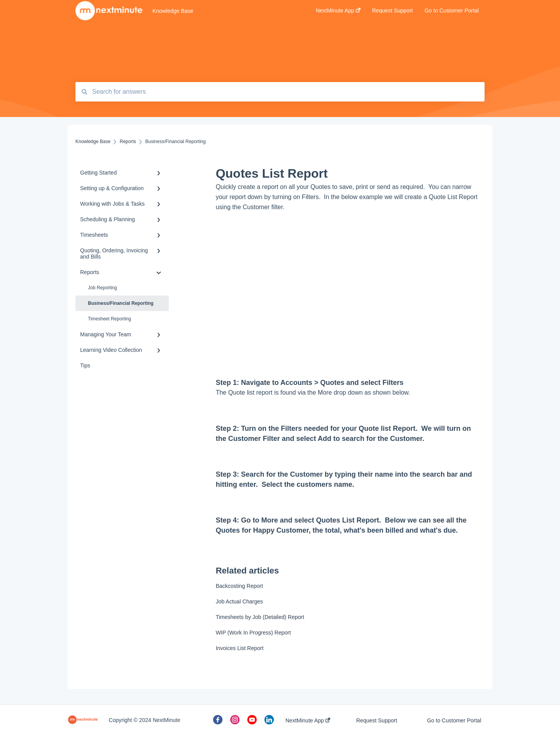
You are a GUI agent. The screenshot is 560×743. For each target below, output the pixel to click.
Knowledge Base (173, 11)
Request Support (377, 720)
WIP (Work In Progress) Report (253, 633)
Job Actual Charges (239, 601)
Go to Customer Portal (454, 720)
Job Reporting (102, 288)
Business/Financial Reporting (121, 303)
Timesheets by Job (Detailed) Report (260, 617)
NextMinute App (308, 720)
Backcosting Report (239, 586)
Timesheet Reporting (109, 319)
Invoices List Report (240, 648)
